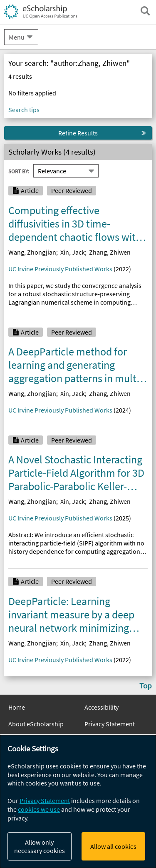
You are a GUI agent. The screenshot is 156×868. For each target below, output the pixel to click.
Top (146, 685)
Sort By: (19, 171)
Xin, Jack (73, 252)
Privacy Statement (110, 724)
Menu (17, 37)
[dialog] (78, 802)
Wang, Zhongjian (32, 252)
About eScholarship (36, 724)
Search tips (24, 110)
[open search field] (145, 11)
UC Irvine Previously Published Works (60, 269)
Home (17, 707)
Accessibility (102, 707)
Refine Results (78, 133)
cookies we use (39, 809)
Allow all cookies (113, 846)
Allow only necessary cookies (40, 846)
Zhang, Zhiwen (110, 252)
